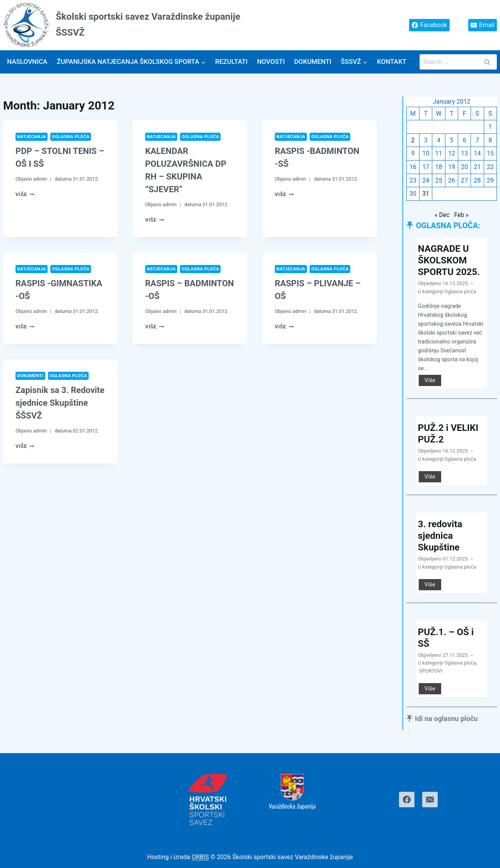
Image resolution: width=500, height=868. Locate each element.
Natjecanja (32, 137)
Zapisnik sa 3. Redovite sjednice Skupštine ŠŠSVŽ (60, 403)
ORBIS (200, 857)
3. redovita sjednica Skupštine (440, 536)
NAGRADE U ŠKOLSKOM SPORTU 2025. (449, 260)
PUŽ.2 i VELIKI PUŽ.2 (448, 434)
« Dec (442, 215)
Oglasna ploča (71, 137)
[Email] (430, 800)
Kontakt (392, 62)
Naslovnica (27, 62)
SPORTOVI (431, 671)
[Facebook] (407, 800)
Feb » (461, 215)
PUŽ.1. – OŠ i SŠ (446, 638)
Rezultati (231, 62)
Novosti (271, 62)
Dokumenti (313, 62)
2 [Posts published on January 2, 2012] (413, 140)
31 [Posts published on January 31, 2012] (426, 194)
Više (25, 194)
